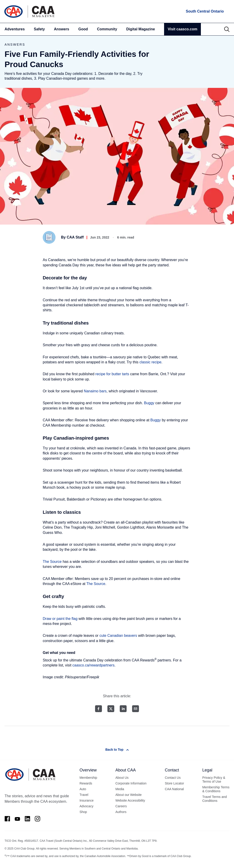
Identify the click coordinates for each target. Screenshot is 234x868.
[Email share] (136, 709)
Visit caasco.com (183, 29)
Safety (39, 29)
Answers (62, 29)
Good (83, 29)
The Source (52, 562)
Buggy (149, 403)
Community (107, 29)
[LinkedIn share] (123, 709)
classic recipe (150, 362)
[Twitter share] (111, 709)
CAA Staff (75, 237)
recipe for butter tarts (112, 374)
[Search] (227, 29)
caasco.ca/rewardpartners (93, 665)
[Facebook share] (98, 709)
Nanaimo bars (95, 391)
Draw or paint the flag (60, 619)
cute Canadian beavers (118, 636)
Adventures (15, 29)
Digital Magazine (141, 29)
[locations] (204, 11)
